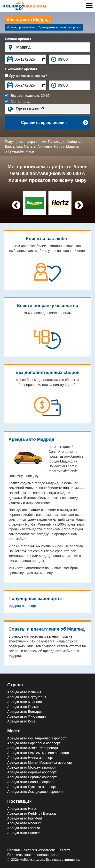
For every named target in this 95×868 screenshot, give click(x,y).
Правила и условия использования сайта (39, 850)
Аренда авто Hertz (22, 809)
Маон (30, 151)
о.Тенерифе (14, 151)
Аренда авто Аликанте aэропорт (33, 748)
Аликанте (45, 146)
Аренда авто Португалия (27, 697)
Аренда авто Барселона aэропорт (34, 743)
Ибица (59, 146)
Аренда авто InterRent (25, 818)
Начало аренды (18, 39)
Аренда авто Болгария (25, 712)
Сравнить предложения (54, 123)
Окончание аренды (21, 69)
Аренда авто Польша (24, 707)
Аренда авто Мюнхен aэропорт (32, 767)
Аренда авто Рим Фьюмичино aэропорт (38, 753)
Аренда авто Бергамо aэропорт (32, 777)
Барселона (13, 146)
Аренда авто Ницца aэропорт (30, 758)
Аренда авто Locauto (24, 828)
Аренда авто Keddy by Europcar (32, 813)
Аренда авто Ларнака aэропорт (32, 772)
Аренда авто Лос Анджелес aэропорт (37, 738)
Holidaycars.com (32, 859)
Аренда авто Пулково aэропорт (32, 787)
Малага (30, 146)
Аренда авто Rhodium (24, 823)
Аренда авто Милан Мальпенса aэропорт (40, 763)
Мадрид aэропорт (22, 606)
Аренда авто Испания (24, 692)
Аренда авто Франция (25, 702)
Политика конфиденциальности (32, 855)
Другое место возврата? (26, 76)
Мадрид (72, 146)
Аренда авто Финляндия (27, 716)
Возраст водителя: (27, 96)
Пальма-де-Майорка (64, 142)
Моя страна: (17, 102)
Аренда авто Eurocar (24, 833)
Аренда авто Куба (21, 721)
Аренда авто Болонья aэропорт (32, 782)
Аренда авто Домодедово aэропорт (35, 792)
